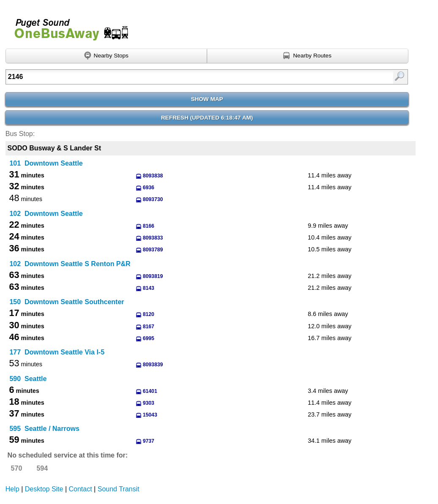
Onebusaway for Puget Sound (68, 26)
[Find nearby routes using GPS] (308, 56)
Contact (81, 489)
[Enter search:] (178, 77)
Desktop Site (44, 489)
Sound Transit (119, 489)
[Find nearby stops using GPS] (106, 56)
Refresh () (207, 118)
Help (12, 489)
